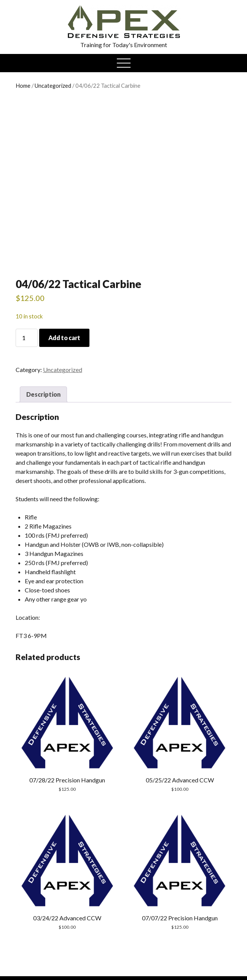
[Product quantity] (27, 338)
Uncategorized (53, 85)
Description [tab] (43, 394)
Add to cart (64, 338)
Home (23, 85)
